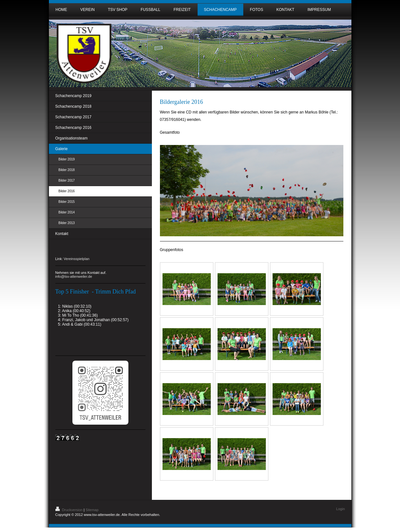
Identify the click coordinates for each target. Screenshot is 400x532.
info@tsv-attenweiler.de (74, 276)
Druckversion (70, 510)
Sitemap (92, 510)
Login (341, 509)
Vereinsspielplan (77, 259)
